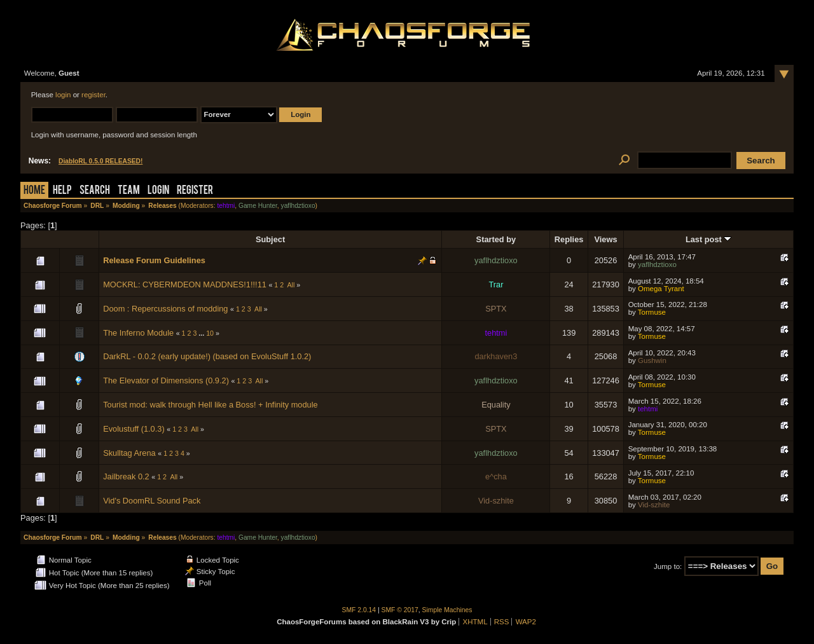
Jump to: (668, 566)
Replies (569, 239)
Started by (496, 239)
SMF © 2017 (400, 610)
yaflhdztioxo (298, 206)
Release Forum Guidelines (154, 260)
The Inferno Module (138, 333)
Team (129, 191)
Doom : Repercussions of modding (165, 309)
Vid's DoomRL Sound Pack (152, 501)
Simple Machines (447, 610)
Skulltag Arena (129, 453)
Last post (708, 239)
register (93, 95)
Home (34, 191)
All (291, 285)
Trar (496, 284)
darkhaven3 (496, 356)
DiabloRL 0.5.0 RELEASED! (100, 161)
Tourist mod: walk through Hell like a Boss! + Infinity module (210, 405)
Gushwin (652, 360)
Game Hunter (258, 206)
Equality (496, 405)
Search (95, 191)
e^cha (496, 476)
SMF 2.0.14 (359, 610)
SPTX (496, 309)
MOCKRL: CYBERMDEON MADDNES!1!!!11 (185, 284)
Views (605, 239)
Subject (270, 239)
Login (158, 191)
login (63, 95)
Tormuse (652, 312)
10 (210, 333)
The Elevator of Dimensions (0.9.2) (166, 380)
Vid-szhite (496, 501)
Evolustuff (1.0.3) (134, 429)
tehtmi (226, 206)
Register (195, 191)
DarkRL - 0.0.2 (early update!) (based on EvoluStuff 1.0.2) (207, 356)
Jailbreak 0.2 (126, 476)
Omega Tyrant (661, 289)
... (202, 333)
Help (62, 191)
